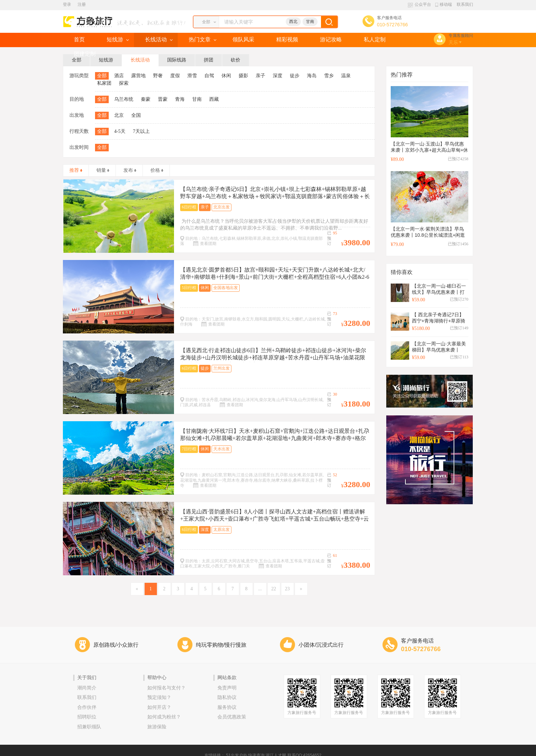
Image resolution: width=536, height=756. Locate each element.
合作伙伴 (87, 707)
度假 (175, 76)
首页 (79, 39)
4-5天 (120, 131)
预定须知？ (159, 697)
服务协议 (227, 707)
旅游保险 (157, 727)
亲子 (260, 76)
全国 (136, 115)
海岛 (312, 76)
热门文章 (200, 39)
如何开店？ (159, 707)
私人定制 (375, 39)
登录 (67, 4)
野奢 (158, 76)
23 (287, 589)
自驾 (209, 76)
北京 (119, 115)
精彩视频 (287, 39)
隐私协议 (227, 697)
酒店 (119, 76)
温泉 (346, 76)
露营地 (138, 76)
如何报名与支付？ (166, 688)
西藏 (214, 99)
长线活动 (156, 39)
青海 (180, 99)
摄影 (243, 76)
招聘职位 (87, 717)
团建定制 (85, 54)
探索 (124, 83)
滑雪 (192, 76)
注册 (82, 4)
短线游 (115, 39)
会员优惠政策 (232, 717)
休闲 (226, 76)
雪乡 (329, 76)
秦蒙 (146, 99)
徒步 (295, 76)
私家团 (104, 83)
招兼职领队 (89, 727)
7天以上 (141, 131)
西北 (293, 22)
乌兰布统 (124, 99)
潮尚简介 (87, 688)
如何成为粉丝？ (164, 717)
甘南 (310, 22)
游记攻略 (331, 39)
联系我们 (465, 4)
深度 (278, 76)
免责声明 (227, 688)
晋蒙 (163, 99)
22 (274, 589)
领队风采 (243, 39)
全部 (102, 76)
